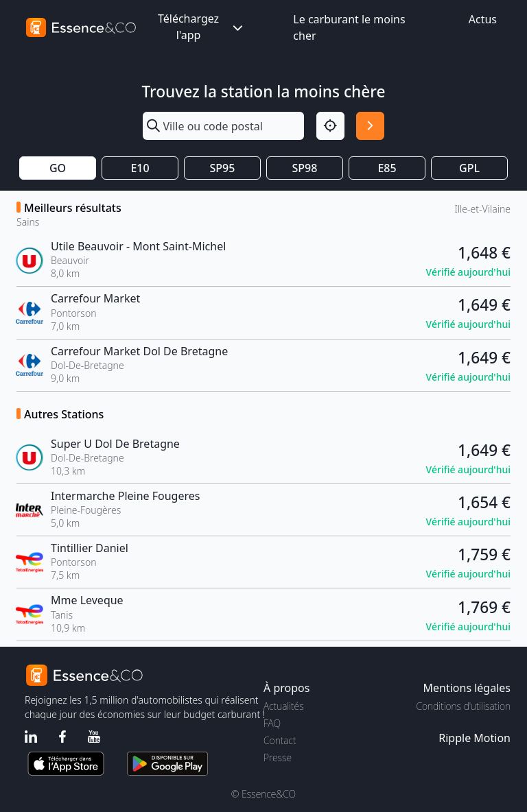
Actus (483, 19)
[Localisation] (330, 126)
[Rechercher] (370, 126)
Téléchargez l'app (202, 27)
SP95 (223, 168)
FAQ (272, 723)
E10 (140, 168)
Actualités (284, 706)
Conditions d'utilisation (463, 706)
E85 (387, 168)
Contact (280, 740)
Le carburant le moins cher (349, 27)
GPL (469, 168)
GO (58, 168)
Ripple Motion (475, 738)
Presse (278, 757)
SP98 (305, 168)
